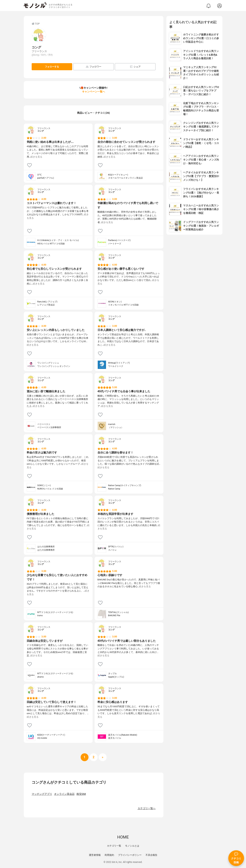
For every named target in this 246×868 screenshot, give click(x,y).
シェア (135, 67)
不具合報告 (151, 855)
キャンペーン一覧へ (94, 92)
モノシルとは (132, 846)
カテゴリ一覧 (114, 846)
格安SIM (81, 794)
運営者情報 (95, 855)
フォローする (52, 67)
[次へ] (94, 757)
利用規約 (109, 855)
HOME (123, 837)
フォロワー (94, 67)
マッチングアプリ (42, 794)
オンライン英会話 (64, 794)
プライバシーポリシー (130, 855)
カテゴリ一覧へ (147, 808)
